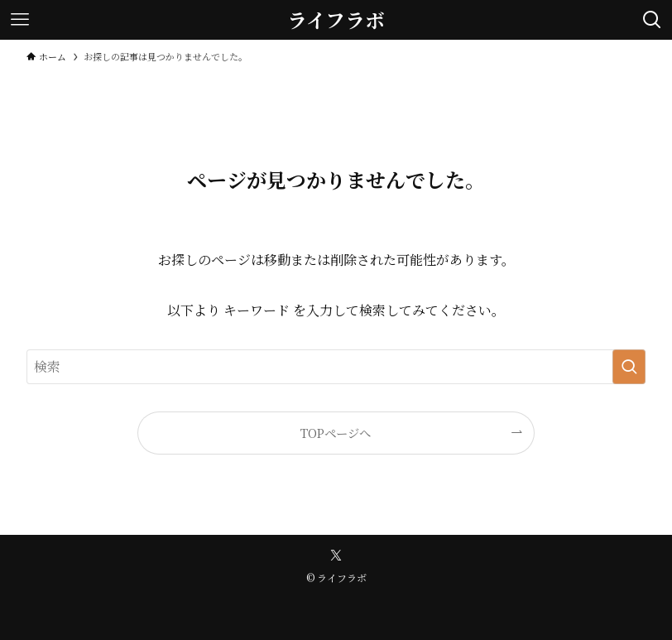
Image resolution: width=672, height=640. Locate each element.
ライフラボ (336, 20)
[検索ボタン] (652, 20)
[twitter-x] (336, 556)
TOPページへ (336, 433)
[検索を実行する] (629, 367)
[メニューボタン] (20, 20)
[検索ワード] (336, 367)
